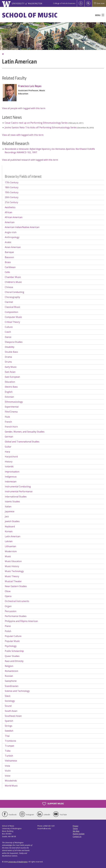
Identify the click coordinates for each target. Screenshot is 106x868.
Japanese (10, 511)
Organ (8, 606)
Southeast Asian (13, 716)
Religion (9, 666)
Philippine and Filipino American (21, 621)
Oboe (8, 591)
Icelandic (9, 467)
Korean (9, 531)
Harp (7, 452)
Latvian (9, 541)
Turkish (9, 756)
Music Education (13, 561)
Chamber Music (13, 277)
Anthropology (12, 237)
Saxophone (11, 681)
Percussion (11, 611)
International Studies (16, 497)
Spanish (9, 721)
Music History (12, 566)
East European (12, 377)
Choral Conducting (14, 292)
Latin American (13, 536)
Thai (7, 736)
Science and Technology (17, 691)
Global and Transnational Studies (22, 442)
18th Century (12, 187)
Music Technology (14, 571)
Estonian (9, 397)
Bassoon (9, 257)
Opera (8, 596)
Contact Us (77, 837)
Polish (8, 631)
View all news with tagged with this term (23, 135)
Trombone (10, 741)
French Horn (11, 427)
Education (10, 382)
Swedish (9, 731)
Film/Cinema (11, 412)
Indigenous (11, 477)
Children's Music (13, 282)
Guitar (8, 447)
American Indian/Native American (22, 227)
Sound (8, 706)
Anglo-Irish (11, 232)
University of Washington (18, 862)
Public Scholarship (14, 651)
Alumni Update (79, 834)
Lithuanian (10, 546)
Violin (8, 771)
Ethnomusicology (14, 402)
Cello (7, 272)
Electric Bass (11, 387)
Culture (9, 327)
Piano (8, 626)
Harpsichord (11, 457)
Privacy (75, 826)
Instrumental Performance (19, 491)
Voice (8, 776)
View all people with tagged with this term (24, 108)
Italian (8, 506)
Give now (99, 3)
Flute (7, 417)
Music (8, 556)
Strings (9, 726)
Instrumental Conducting (18, 486)
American (10, 222)
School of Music (30, 15)
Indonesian (11, 482)
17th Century (12, 182)
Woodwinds (11, 781)
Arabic (8, 242)
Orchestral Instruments (17, 601)
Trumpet (9, 746)
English (9, 392)
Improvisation (12, 472)
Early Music (11, 367)
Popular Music (12, 641)
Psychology (11, 646)
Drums (8, 362)
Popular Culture (13, 636)
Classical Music (12, 307)
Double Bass (11, 352)
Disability (10, 347)
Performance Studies (16, 616)
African (8, 212)
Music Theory (12, 576)
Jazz (7, 516)
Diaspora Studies (14, 342)
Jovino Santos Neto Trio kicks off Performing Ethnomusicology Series (41, 127)
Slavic (8, 696)
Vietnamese (11, 761)
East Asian (10, 372)
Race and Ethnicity (14, 661)
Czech (8, 332)
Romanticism (11, 671)
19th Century (12, 192)
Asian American (13, 247)
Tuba (8, 751)
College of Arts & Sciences (64, 3)
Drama (8, 357)
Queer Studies (12, 656)
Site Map (76, 831)
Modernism (11, 551)
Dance (8, 337)
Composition (11, 312)
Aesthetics (10, 207)
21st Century (11, 202)
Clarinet (9, 302)
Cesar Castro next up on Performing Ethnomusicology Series (36, 123)
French (8, 422)
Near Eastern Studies (16, 586)
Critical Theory (12, 322)
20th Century (12, 197)
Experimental (12, 407)
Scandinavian (12, 686)
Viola (7, 766)
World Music (11, 786)
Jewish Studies (12, 521)
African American (14, 217)
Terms (75, 829)
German (9, 437)
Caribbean (10, 267)
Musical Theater (13, 581)
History (9, 462)
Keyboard (10, 526)
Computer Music (13, 317)
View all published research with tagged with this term (30, 160)
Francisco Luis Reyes (30, 86)
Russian (9, 676)
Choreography (12, 297)
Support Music (53, 804)
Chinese (9, 287)
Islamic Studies (12, 502)
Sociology (10, 701)
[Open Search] (88, 3)
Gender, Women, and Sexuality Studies (25, 432)
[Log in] (81, 3)
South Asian (11, 711)
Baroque (9, 252)
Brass (8, 262)
